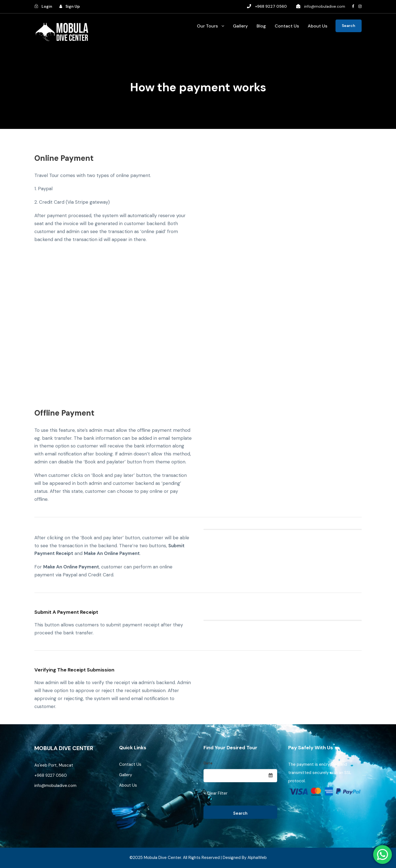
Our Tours (207, 26)
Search (349, 26)
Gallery (240, 26)
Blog (261, 26)
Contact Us (287, 26)
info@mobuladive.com (325, 6)
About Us (317, 26)
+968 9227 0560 (51, 775)
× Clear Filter (215, 793)
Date (208, 763)
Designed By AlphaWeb (245, 858)
